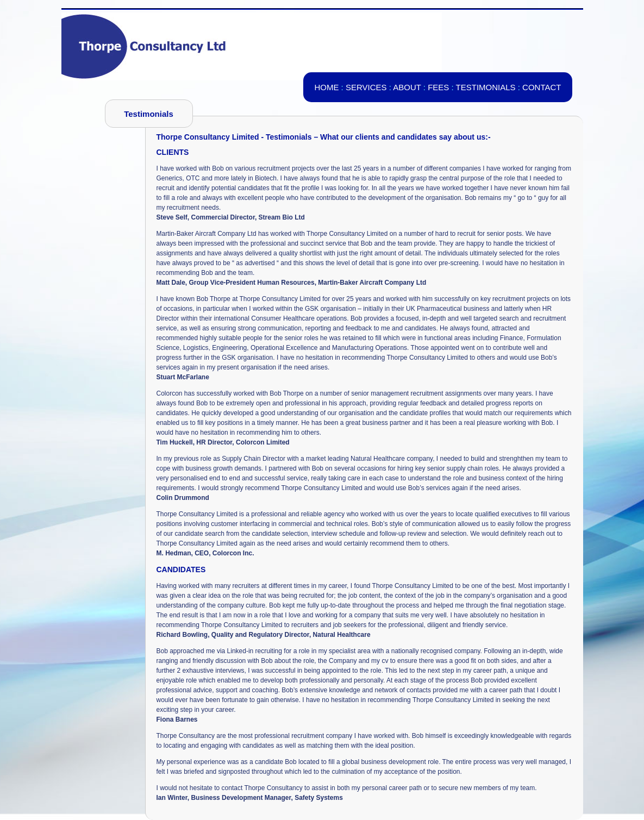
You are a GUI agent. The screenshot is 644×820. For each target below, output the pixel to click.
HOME (326, 87)
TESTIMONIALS (486, 87)
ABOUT (407, 87)
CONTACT (542, 87)
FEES (438, 87)
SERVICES (366, 87)
